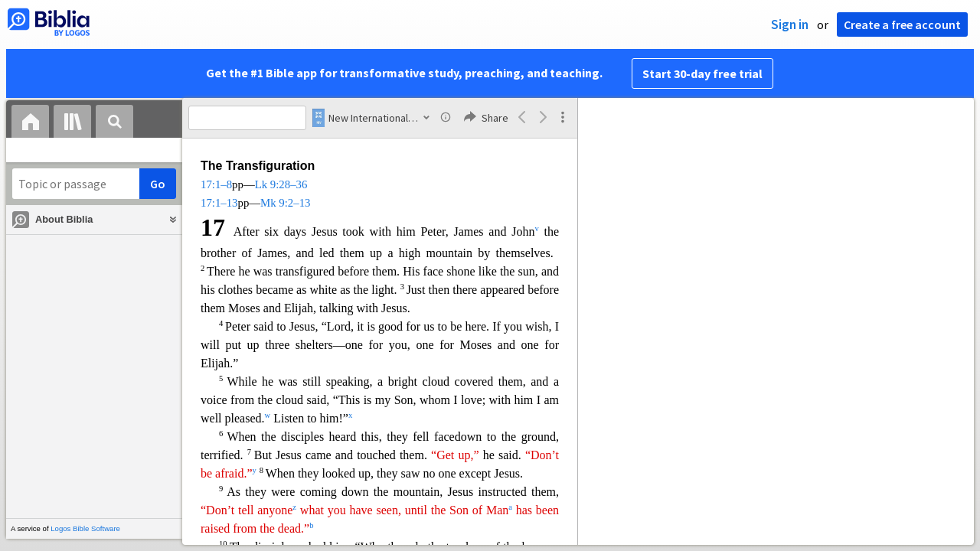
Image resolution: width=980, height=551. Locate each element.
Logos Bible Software (85, 528)
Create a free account (902, 24)
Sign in (790, 24)
